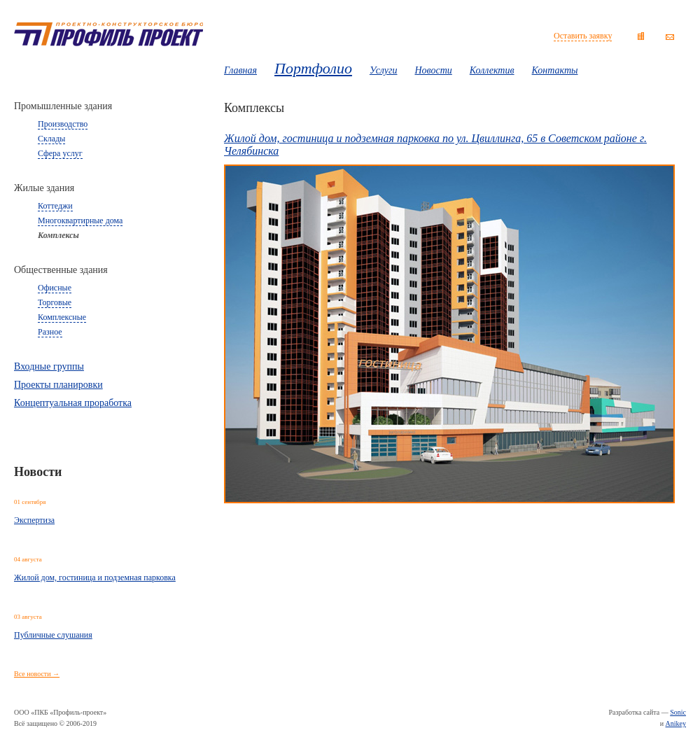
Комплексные (62, 317)
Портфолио (313, 68)
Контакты (555, 70)
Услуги (384, 70)
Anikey (676, 723)
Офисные (55, 288)
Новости (433, 70)
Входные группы (49, 366)
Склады (51, 139)
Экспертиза (34, 520)
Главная (240, 70)
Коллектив (492, 70)
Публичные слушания (53, 635)
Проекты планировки (58, 385)
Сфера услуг (60, 153)
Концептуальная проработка (73, 403)
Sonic (678, 712)
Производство (63, 124)
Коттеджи (55, 206)
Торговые (55, 302)
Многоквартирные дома (80, 220)
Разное (50, 332)
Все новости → (37, 674)
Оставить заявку (583, 36)
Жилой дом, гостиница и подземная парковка (95, 577)
